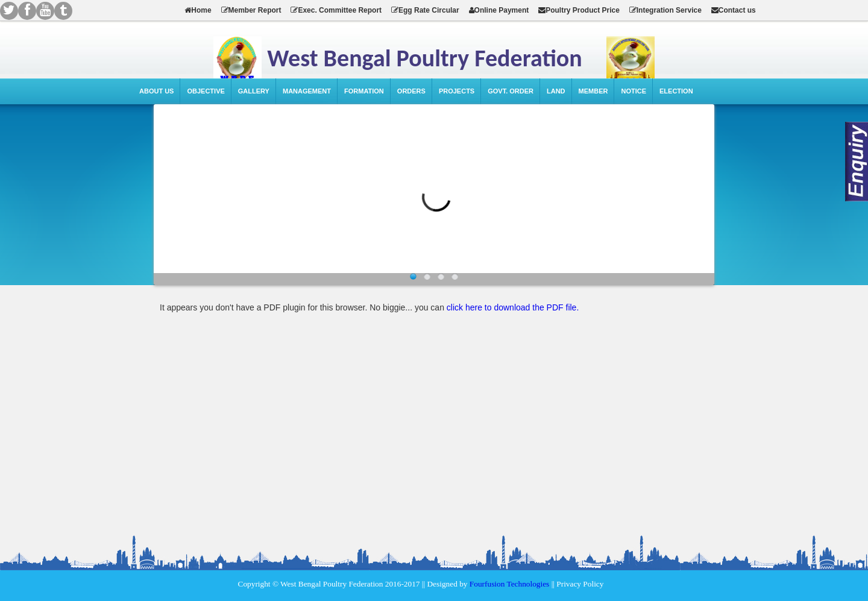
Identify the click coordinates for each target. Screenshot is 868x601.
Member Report (251, 10)
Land (556, 91)
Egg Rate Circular (425, 10)
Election (676, 91)
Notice (634, 91)
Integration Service (665, 10)
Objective (206, 91)
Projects (457, 91)
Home (198, 10)
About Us (156, 91)
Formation (364, 91)
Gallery (254, 91)
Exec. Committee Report (336, 10)
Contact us (734, 10)
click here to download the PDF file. (513, 307)
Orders (411, 91)
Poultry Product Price (579, 10)
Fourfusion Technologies (509, 584)
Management (307, 91)
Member (593, 91)
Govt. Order (511, 91)
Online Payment (499, 10)
